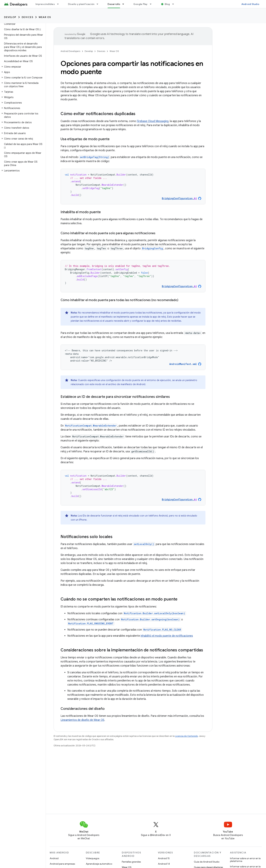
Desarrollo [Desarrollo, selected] (114, 4)
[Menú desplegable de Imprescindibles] (59, 4)
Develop (10, 17)
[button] (22, 67)
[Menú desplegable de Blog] (175, 4)
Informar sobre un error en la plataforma (245, 860)
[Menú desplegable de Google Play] (152, 4)
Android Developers (70, 51)
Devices (28, 17)
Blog (167, 4)
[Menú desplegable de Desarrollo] (125, 4)
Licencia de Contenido (186, 736)
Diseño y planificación (81, 4)
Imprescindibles (45, 4)
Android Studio (250, 4)
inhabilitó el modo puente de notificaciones (167, 636)
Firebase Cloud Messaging (153, 121)
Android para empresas (62, 864)
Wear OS (45, 17)
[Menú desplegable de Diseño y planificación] (99, 4)
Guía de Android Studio (207, 862)
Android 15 (164, 858)
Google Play (140, 4)
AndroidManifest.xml (183, 364)
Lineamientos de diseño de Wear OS (82, 720)
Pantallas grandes (131, 862)
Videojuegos (93, 858)
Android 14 (164, 864)
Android (54, 858)
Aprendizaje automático (99, 864)
